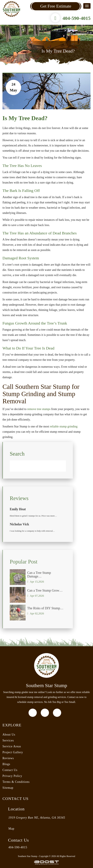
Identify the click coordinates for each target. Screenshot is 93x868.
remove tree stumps (39, 409)
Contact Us (10, 770)
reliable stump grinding (64, 426)
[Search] (38, 469)
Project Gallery (13, 752)
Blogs (6, 764)
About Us (9, 735)
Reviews (8, 758)
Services (8, 740)
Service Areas (12, 746)
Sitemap (8, 788)
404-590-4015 (77, 18)
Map (11, 829)
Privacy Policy (12, 776)
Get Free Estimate (56, 6)
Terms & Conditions (16, 782)
